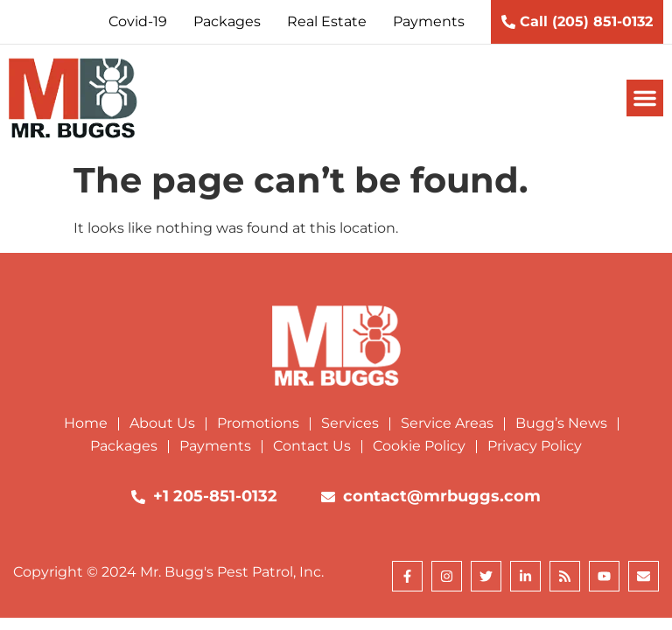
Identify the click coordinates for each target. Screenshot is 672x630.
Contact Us (312, 446)
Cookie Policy (419, 446)
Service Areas (447, 423)
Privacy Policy (535, 446)
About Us (162, 423)
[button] (645, 98)
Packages (124, 446)
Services (350, 423)
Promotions (258, 423)
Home (86, 423)
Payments (215, 446)
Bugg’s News (561, 423)
